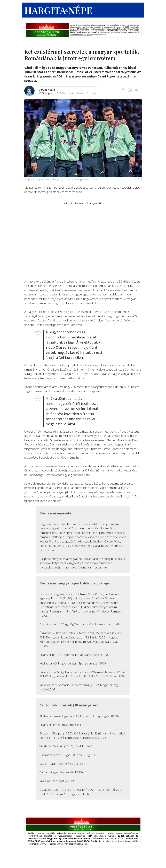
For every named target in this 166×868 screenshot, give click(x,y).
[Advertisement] (83, 239)
